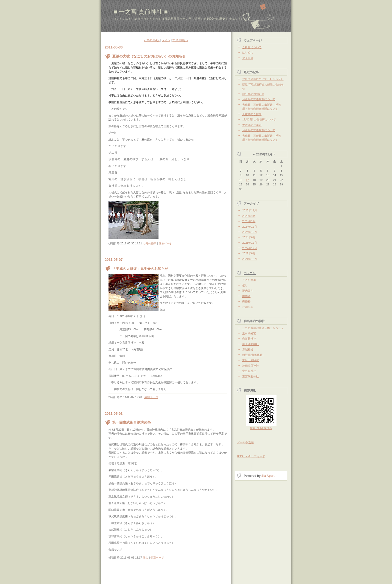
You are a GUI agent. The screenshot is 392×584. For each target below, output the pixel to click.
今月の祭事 (150, 243)
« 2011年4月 (152, 40)
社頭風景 (248, 307)
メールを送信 (245, 442)
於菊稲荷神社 (250, 366)
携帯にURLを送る (261, 428)
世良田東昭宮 (250, 360)
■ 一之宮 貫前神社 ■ (141, 12)
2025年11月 (250, 210)
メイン (166, 40)
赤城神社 (248, 349)
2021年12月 (250, 259)
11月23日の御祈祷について (259, 119)
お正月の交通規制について (259, 99)
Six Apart (268, 476)
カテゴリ (250, 273)
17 (247, 180)
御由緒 (246, 296)
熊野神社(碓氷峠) (253, 355)
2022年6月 (249, 253)
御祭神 (246, 301)
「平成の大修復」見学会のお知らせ (140, 269)
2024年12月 (250, 227)
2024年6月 (249, 237)
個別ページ (166, 243)
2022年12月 (250, 248)
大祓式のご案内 (252, 114)
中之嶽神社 (249, 371)
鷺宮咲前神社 (250, 376)
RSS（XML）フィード (251, 456)
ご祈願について (252, 47)
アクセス (248, 58)
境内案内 (248, 291)
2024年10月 (250, 232)
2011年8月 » (180, 40)
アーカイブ (251, 204)
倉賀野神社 (249, 339)
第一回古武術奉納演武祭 (131, 422)
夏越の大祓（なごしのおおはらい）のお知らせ (149, 56)
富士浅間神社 (250, 344)
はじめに (248, 52)
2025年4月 (249, 216)
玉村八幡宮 (249, 333)
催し (145, 558)
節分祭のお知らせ (253, 94)
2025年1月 (249, 221)
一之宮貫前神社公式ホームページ (263, 328)
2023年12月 (250, 243)
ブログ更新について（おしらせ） (263, 79)
